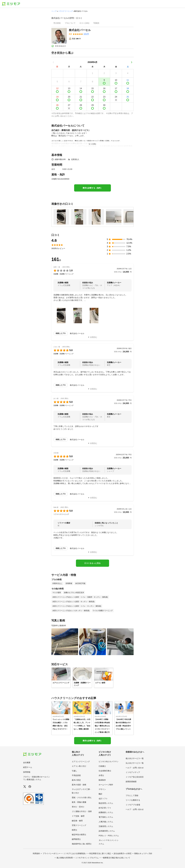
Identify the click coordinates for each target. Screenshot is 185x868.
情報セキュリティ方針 (143, 853)
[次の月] (132, 62)
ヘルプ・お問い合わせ (135, 768)
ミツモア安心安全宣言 (135, 777)
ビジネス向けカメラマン (109, 761)
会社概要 (27, 763)
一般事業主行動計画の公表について (116, 858)
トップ (54, 11)
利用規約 (36, 853)
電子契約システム (106, 817)
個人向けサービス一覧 (135, 758)
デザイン (102, 789)
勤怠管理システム (106, 803)
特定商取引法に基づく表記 (100, 853)
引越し (75, 771)
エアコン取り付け (79, 766)
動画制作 (102, 780)
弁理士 (101, 775)
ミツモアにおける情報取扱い (75, 853)
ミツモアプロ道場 (133, 805)
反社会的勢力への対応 (123, 853)
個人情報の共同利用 (65, 858)
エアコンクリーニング (81, 761)
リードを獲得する (133, 800)
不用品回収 (76, 775)
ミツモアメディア (133, 772)
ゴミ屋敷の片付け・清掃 (82, 811)
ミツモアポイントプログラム (87, 858)
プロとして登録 (132, 795)
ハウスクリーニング (65, 11)
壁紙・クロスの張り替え (82, 798)
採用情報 (27, 772)
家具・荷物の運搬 (79, 802)
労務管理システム (106, 826)
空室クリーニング (79, 825)
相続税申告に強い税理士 (82, 844)
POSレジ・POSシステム (109, 836)
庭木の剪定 (76, 780)
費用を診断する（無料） (92, 188)
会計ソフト (103, 799)
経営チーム (28, 767)
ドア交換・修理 (78, 816)
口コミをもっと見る (92, 563)
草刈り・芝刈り (78, 807)
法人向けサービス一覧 (135, 763)
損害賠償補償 (131, 782)
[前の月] (53, 62)
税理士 (75, 830)
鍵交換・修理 (77, 821)
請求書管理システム (107, 831)
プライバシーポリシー (52, 853)
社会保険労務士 (105, 771)
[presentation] (57, 23)
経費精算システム (106, 812)
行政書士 (102, 766)
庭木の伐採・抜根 (79, 785)
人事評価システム (106, 822)
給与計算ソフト (105, 808)
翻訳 (100, 794)
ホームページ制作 (106, 785)
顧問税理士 (76, 839)
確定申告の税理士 (79, 835)
